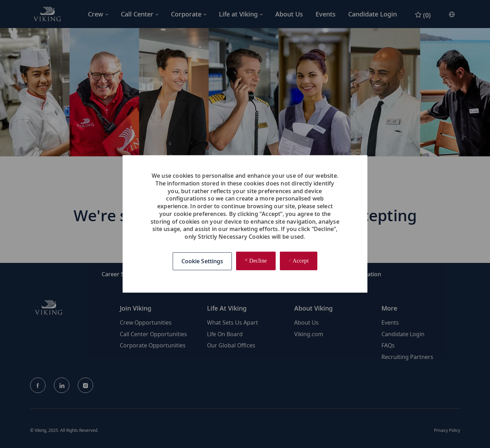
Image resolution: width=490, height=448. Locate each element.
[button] (202, 261)
